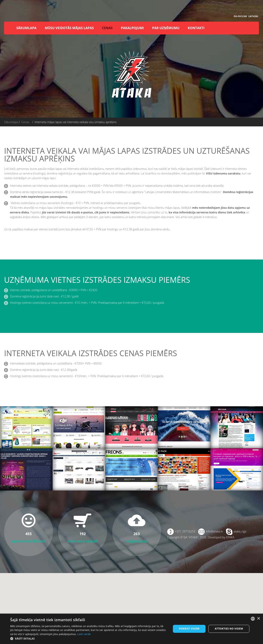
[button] (88, 639)
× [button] (258, 619)
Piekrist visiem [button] (189, 629)
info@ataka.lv (214, 531)
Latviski (253, 16)
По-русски (240, 16)
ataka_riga (240, 531)
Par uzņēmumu (166, 28)
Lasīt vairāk (84, 634)
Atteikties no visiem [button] (229, 629)
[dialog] (131, 629)
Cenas (107, 28)
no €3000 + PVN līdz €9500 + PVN (109, 186)
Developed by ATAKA (221, 537)
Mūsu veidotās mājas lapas (69, 28)
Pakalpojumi (132, 28)
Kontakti (196, 28)
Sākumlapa (26, 28)
